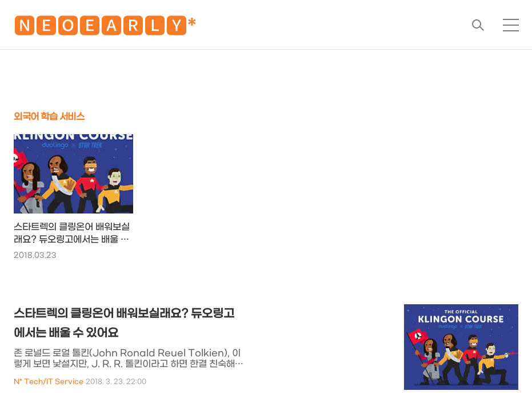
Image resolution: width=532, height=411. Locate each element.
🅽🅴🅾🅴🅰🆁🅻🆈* (105, 28)
